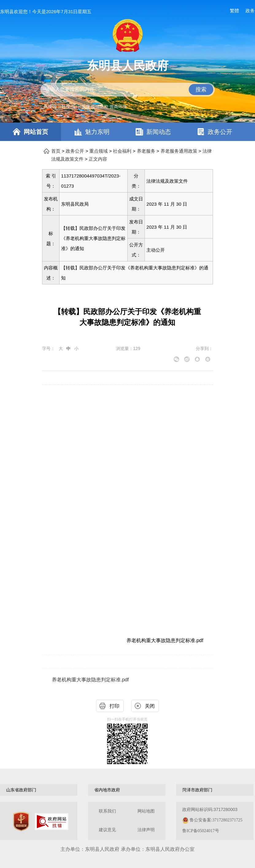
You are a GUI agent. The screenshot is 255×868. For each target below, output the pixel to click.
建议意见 (107, 830)
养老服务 (146, 151)
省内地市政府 (107, 790)
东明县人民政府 (128, 66)
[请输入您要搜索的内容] (128, 90)
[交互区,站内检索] (128, 90)
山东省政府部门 (21, 790)
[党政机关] (21, 821)
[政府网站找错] (52, 822)
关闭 (150, 706)
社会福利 (122, 151)
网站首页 (36, 132)
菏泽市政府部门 (197, 790)
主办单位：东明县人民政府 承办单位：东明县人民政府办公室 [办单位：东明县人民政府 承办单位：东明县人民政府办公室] (127, 849)
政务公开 (220, 132)
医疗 (76, 107)
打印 (114, 706)
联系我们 (107, 811)
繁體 (234, 11)
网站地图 (146, 811)
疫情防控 (100, 107)
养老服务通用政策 (179, 151)
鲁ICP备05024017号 (201, 831)
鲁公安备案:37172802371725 (216, 820)
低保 (86, 107)
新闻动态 (159, 132)
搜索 (201, 89)
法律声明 (146, 830)
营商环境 (118, 107)
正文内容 (98, 159)
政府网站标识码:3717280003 (212, 820)
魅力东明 (97, 132)
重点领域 (99, 151)
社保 (66, 107)
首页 (56, 151)
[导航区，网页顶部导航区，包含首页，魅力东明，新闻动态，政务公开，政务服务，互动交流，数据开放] (127, 132)
